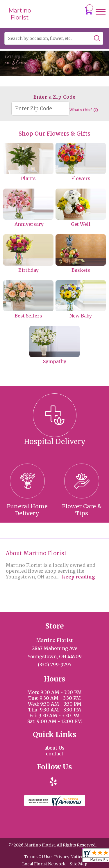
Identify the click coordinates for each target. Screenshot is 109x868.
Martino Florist (20, 14)
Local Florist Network (44, 864)
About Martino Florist (36, 553)
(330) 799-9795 (55, 665)
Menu (101, 17)
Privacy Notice (69, 857)
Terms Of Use (38, 857)
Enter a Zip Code (54, 97)
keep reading (78, 577)
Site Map (78, 864)
